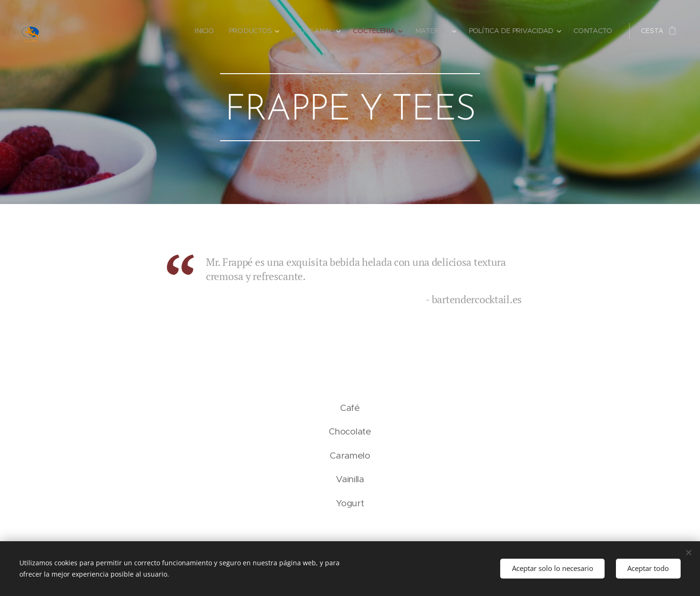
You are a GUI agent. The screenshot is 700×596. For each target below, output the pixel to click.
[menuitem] (208, 31)
